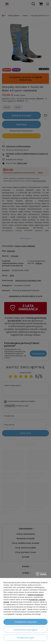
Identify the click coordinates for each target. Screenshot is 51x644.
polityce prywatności (36, 595)
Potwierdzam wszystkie (26, 622)
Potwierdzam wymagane (26, 630)
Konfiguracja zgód (26, 638)
